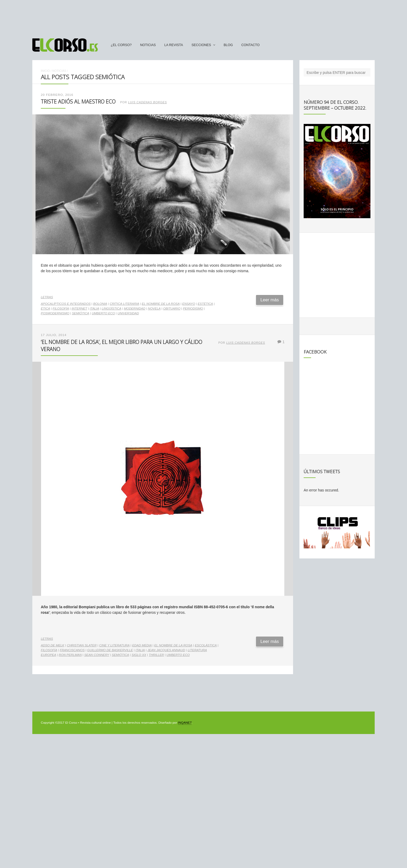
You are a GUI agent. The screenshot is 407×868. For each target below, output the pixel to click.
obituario (172, 308)
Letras (47, 297)
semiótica (80, 313)
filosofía (61, 308)
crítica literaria (124, 304)
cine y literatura (114, 645)
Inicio (45, 71)
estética (205, 304)
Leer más (270, 300)
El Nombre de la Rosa (161, 304)
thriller (156, 655)
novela (154, 308)
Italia (94, 308)
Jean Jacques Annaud (166, 650)
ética (45, 308)
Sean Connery (97, 655)
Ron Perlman (70, 655)
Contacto (251, 45)
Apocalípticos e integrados (66, 304)
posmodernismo (55, 313)
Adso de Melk (53, 645)
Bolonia (100, 304)
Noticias (148, 45)
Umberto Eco (103, 313)
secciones (201, 45)
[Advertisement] (203, 17)
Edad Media (142, 645)
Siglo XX (139, 655)
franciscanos (72, 650)
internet (79, 308)
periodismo (193, 308)
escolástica (206, 645)
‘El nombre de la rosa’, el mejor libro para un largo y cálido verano (121, 345)
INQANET (185, 723)
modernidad (135, 308)
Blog (228, 45)
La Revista (174, 45)
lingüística (112, 308)
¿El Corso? (121, 45)
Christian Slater (82, 645)
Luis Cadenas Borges (148, 102)
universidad (128, 313)
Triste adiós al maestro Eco (78, 102)
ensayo (189, 304)
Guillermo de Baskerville (110, 650)
